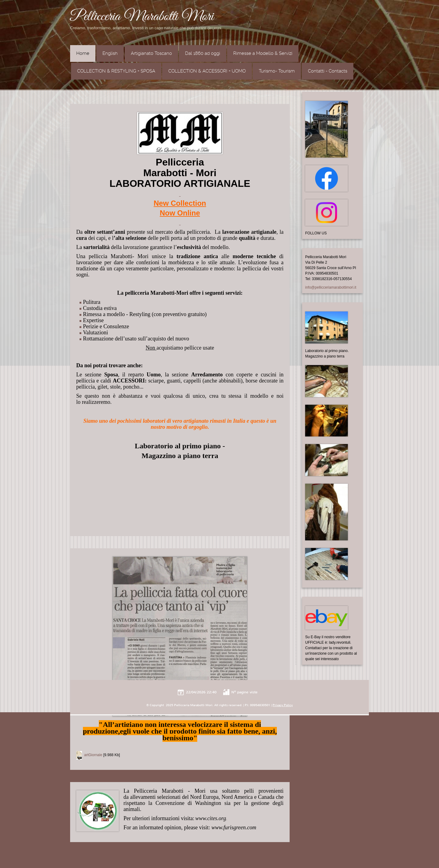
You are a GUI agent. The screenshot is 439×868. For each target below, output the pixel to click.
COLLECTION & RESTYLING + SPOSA (116, 71)
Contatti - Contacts (328, 71)
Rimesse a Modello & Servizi (263, 53)
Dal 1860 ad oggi (203, 53)
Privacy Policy (283, 705)
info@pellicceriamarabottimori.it (331, 287)
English (110, 53)
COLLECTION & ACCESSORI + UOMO (207, 71)
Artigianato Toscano (151, 53)
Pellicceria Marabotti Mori (142, 17)
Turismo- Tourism (277, 71)
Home (83, 53)
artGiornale (93, 755)
